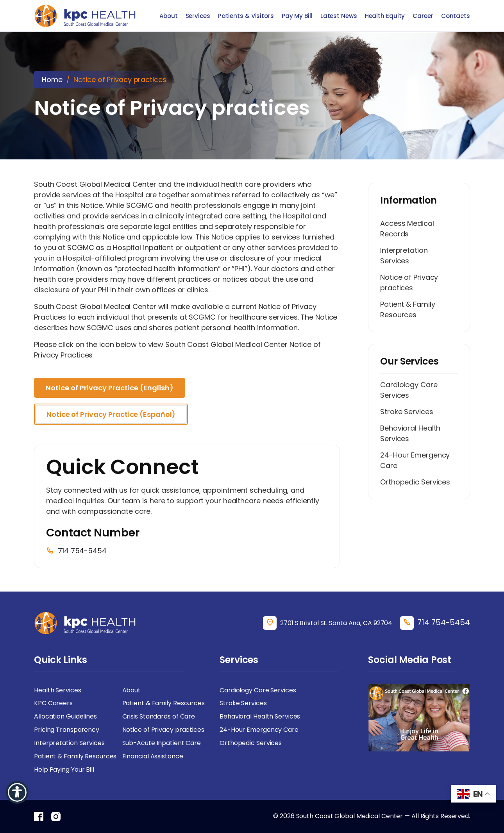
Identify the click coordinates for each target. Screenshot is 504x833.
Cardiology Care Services (409, 390)
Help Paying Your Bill (64, 770)
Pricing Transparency (67, 730)
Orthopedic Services (415, 482)
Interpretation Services (404, 256)
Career (423, 16)
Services (198, 16)
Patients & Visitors (246, 16)
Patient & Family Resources (407, 309)
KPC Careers (53, 703)
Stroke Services (407, 412)
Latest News (339, 16)
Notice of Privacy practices (409, 282)
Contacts (456, 16)
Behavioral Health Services (410, 433)
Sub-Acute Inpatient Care (162, 743)
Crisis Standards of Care (159, 717)
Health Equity (385, 16)
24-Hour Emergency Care (415, 460)
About (169, 16)
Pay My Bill (297, 16)
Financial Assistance (153, 757)
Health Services (58, 690)
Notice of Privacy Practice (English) (110, 388)
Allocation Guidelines (65, 717)
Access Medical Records (407, 229)
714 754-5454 (444, 622)
